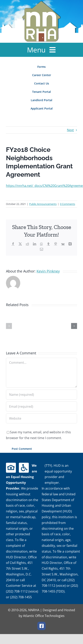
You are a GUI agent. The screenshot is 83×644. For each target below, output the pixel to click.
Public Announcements (43, 204)
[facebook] (41, 626)
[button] (9, 326)
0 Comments (68, 204)
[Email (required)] (41, 406)
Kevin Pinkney (48, 271)
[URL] (41, 418)
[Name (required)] (41, 395)
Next (70, 130)
